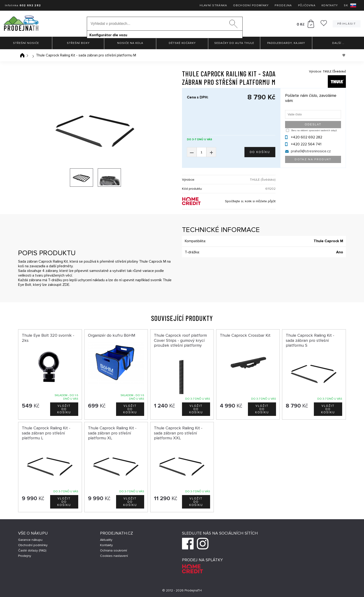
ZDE (66, 285)
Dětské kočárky (182, 43)
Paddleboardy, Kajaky (286, 43)
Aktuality (106, 540)
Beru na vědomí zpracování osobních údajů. (314, 130)
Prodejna (283, 5)
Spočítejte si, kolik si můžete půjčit (250, 201)
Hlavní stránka (213, 5)
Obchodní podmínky (251, 5)
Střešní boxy (78, 43)
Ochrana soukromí (114, 550)
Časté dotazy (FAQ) (32, 550)
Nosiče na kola (130, 43)
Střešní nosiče (26, 43)
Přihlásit (347, 24)
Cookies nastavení (114, 556)
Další (338, 43)
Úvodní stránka (22, 55)
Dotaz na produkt (313, 159)
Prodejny (25, 556)
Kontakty (330, 5)
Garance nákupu (30, 540)
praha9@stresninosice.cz (311, 151)
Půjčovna (307, 5)
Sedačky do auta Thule (234, 43)
